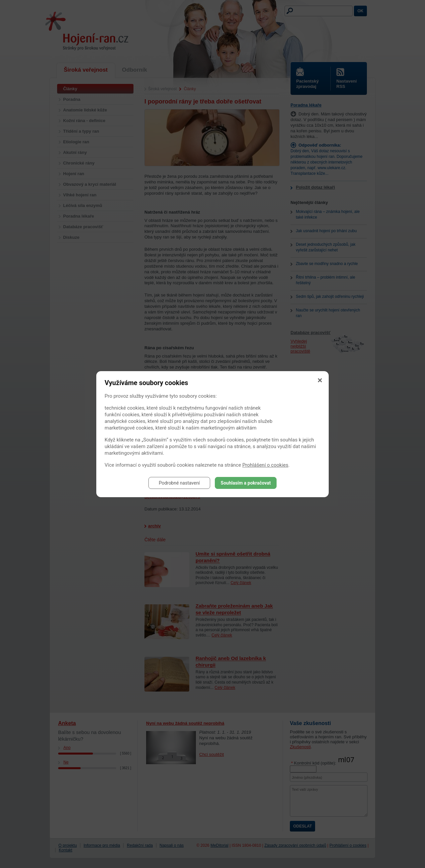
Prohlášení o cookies (265, 465)
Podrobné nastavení (179, 483)
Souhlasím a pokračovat (246, 483)
